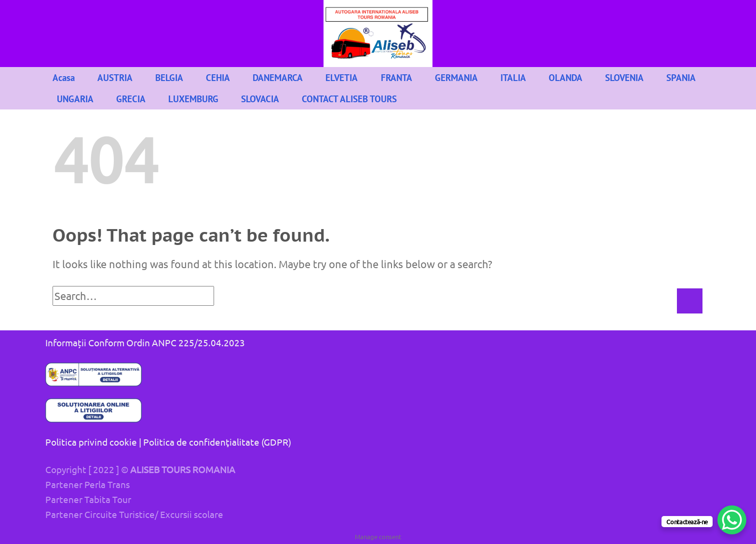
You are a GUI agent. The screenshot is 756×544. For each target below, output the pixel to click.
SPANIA (681, 77)
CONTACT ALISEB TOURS (349, 99)
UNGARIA (75, 99)
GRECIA (131, 99)
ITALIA (513, 77)
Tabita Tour (108, 499)
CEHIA (218, 77)
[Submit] (689, 301)
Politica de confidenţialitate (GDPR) (217, 442)
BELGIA (169, 77)
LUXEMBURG (193, 99)
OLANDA (566, 77)
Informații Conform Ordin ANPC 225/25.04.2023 (145, 342)
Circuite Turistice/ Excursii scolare (154, 514)
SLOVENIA (624, 77)
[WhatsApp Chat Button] (732, 520)
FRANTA (397, 77)
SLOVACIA (260, 99)
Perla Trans (107, 484)
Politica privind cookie (91, 442)
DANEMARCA (278, 77)
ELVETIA (342, 77)
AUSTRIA (115, 77)
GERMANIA (456, 77)
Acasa (64, 77)
